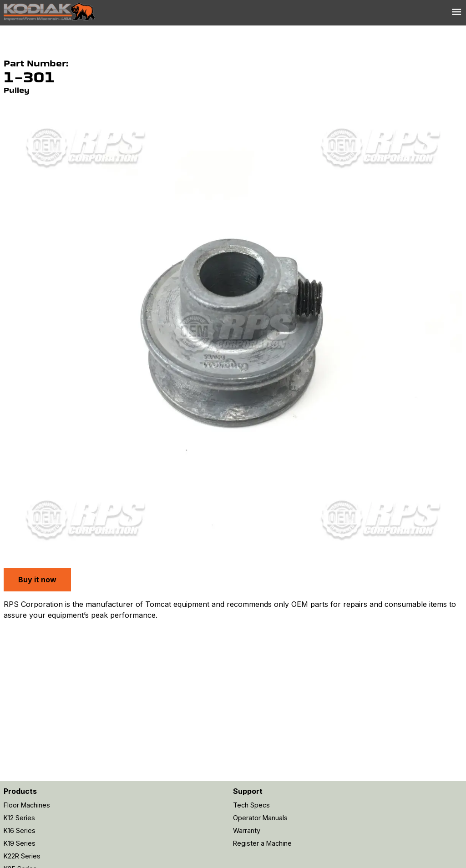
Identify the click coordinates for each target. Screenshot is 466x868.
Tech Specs (251, 805)
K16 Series (20, 830)
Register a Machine (262, 843)
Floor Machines (27, 805)
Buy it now (37, 580)
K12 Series (19, 818)
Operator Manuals (260, 818)
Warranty (247, 830)
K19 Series (20, 843)
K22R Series (22, 856)
